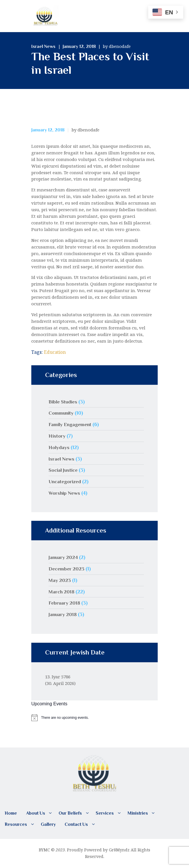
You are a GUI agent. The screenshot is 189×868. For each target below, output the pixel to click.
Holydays (59, 447)
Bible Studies (64, 401)
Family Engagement (71, 424)
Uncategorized (65, 481)
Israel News (43, 46)
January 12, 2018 (79, 46)
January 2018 (63, 614)
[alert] (95, 717)
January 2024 (63, 557)
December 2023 (67, 569)
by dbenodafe (117, 46)
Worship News (65, 493)
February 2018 (65, 603)
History (57, 436)
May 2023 (60, 580)
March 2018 (62, 591)
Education (55, 352)
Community (61, 413)
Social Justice (64, 470)
